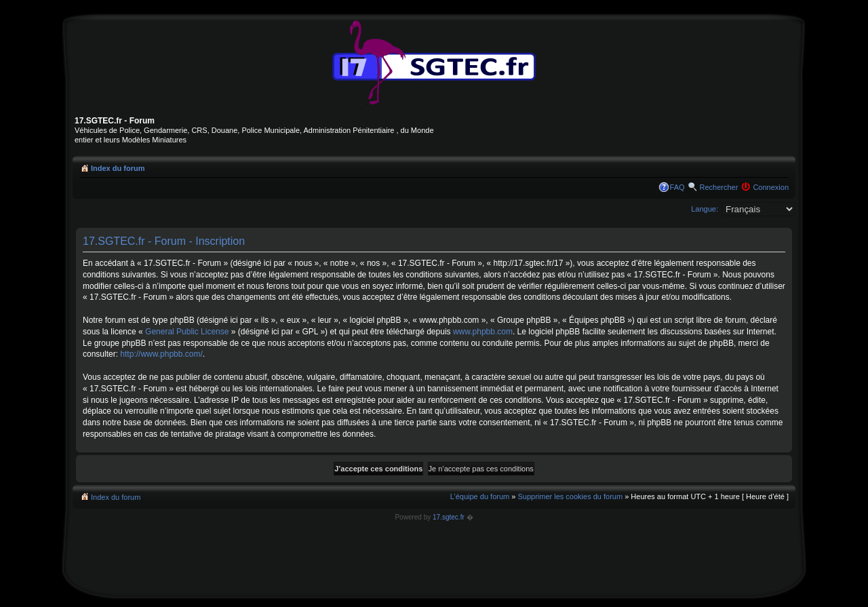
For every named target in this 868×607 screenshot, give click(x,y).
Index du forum (118, 168)
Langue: (705, 209)
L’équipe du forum (480, 496)
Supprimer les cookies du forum (570, 496)
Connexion (771, 187)
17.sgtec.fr (449, 517)
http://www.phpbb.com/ (161, 354)
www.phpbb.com (483, 332)
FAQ (677, 187)
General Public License (187, 332)
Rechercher (719, 187)
